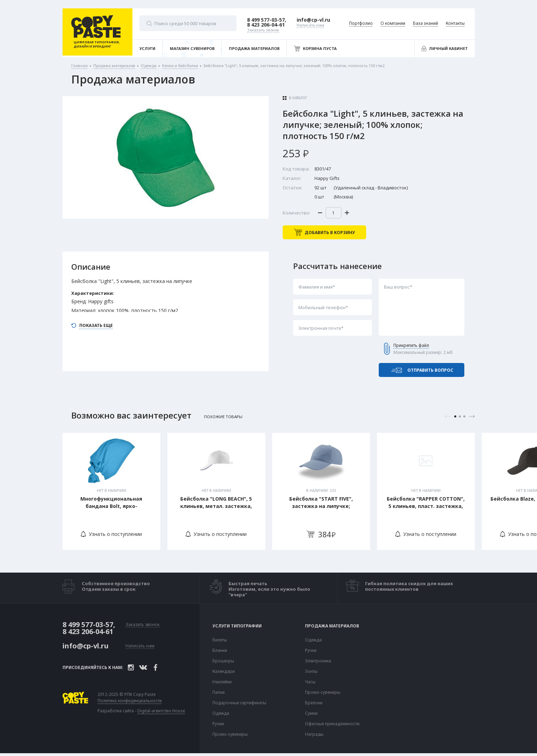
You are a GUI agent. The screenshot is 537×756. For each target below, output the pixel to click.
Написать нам (140, 646)
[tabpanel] (111, 491)
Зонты (311, 671)
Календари (224, 671)
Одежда (221, 713)
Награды (314, 734)
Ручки (218, 724)
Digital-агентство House (161, 711)
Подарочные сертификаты (239, 703)
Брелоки (314, 703)
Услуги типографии (237, 626)
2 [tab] (460, 416)
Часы (310, 682)
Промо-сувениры (230, 734)
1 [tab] (455, 416)
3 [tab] (464, 416)
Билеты (220, 640)
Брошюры (223, 661)
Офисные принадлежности (332, 724)
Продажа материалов (332, 626)
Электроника (318, 661)
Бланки (220, 650)
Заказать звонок (143, 625)
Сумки (311, 713)
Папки (219, 692)
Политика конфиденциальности (130, 701)
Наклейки (222, 682)
